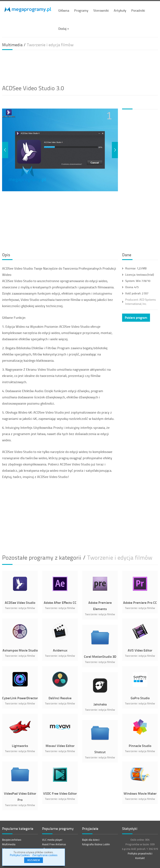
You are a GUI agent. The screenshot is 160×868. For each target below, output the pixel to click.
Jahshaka (100, 704)
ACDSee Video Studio (20, 602)
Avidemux (60, 650)
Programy (81, 10)
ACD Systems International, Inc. (141, 302)
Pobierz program (136, 318)
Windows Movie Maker (140, 793)
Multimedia (9, 844)
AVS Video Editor (140, 650)
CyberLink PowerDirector (20, 698)
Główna (64, 10)
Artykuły (120, 10)
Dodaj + (64, 28)
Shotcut (100, 752)
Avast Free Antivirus (54, 844)
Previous (5, 150)
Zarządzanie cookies (45, 855)
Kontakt (140, 858)
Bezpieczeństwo (12, 840)
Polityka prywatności (140, 853)
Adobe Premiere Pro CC (140, 602)
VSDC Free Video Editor (60, 793)
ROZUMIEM (34, 860)
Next (115, 150)
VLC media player (52, 840)
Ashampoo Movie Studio (20, 650)
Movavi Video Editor (60, 746)
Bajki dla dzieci (91, 840)
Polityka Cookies (20, 855)
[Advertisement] (80, 67)
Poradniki (138, 10)
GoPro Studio (140, 698)
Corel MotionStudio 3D (100, 656)
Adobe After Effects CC (60, 602)
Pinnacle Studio (140, 746)
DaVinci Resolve (60, 698)
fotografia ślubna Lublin (96, 844)
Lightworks (20, 746)
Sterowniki (101, 10)
